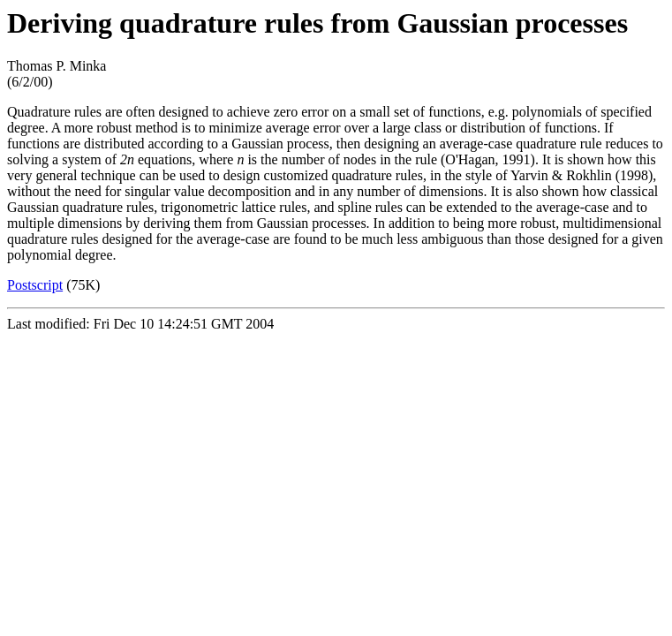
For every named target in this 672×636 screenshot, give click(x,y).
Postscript (35, 285)
